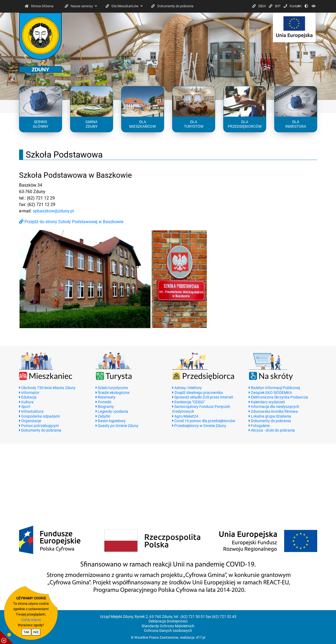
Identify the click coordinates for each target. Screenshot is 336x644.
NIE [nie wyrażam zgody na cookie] (36, 632)
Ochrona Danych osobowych (168, 631)
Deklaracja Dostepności (168, 621)
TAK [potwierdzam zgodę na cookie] (26, 632)
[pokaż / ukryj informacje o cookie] (7, 637)
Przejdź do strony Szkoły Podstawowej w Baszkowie (71, 222)
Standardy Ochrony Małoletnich (168, 626)
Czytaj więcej (31, 620)
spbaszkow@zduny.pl (53, 211)
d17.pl (201, 637)
